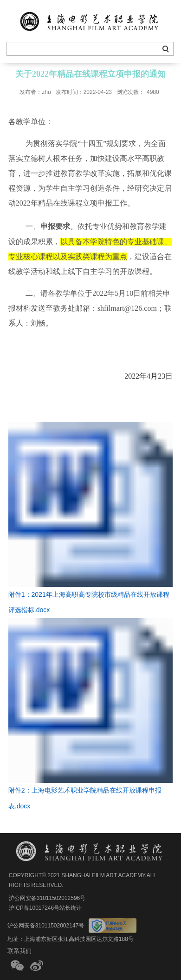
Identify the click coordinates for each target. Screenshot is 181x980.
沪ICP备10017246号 (34, 908)
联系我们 (19, 951)
